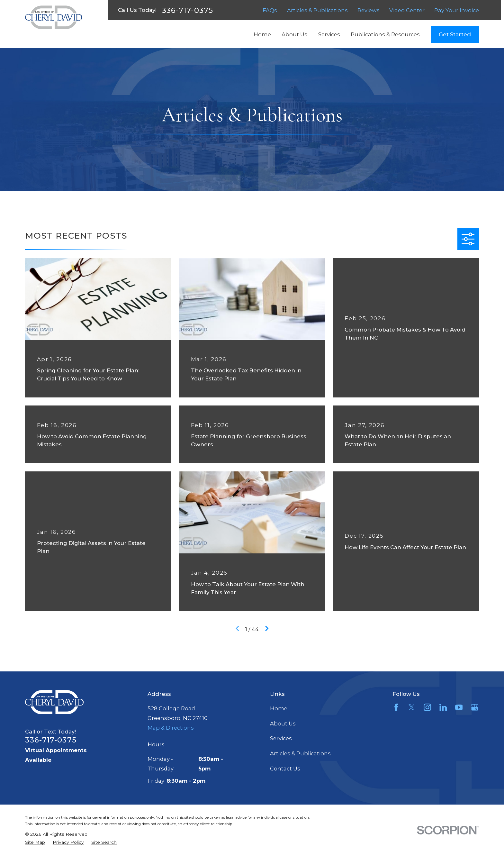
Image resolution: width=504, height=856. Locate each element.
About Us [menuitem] (294, 34)
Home (279, 708)
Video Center (407, 10)
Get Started (455, 34)
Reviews (369, 10)
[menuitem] (35, 842)
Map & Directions (171, 728)
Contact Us (285, 769)
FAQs (270, 10)
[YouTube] (459, 707)
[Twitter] (412, 707)
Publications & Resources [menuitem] (385, 34)
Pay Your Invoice (457, 10)
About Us (283, 724)
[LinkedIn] (443, 707)
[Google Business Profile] (475, 707)
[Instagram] (427, 707)
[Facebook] (396, 707)
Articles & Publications (317, 10)
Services (281, 738)
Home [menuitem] (262, 34)
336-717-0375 (188, 10)
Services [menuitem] (329, 34)
